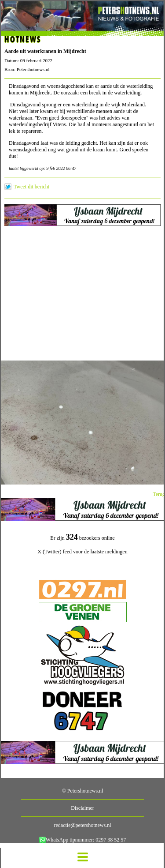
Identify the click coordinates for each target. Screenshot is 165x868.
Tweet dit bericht (31, 187)
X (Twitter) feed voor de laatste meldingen (82, 552)
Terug (159, 494)
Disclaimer (82, 808)
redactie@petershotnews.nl (82, 825)
